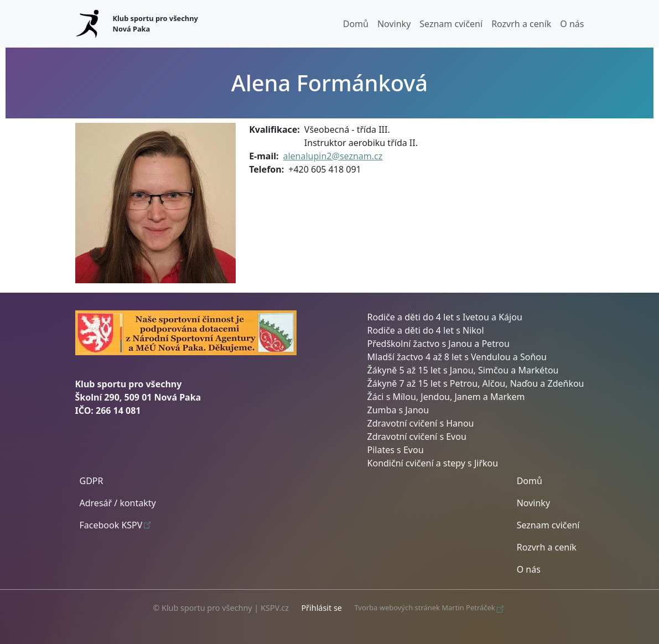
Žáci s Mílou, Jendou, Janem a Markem (446, 397)
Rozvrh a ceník (521, 24)
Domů (356, 24)
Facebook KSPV (117, 525)
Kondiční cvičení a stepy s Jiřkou (433, 463)
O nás (572, 24)
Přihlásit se (321, 608)
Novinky (394, 24)
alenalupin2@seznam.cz (333, 156)
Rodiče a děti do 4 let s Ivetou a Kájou (445, 317)
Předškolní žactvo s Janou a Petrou (439, 344)
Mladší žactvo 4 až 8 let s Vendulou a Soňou (457, 357)
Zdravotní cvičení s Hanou (421, 423)
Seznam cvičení (451, 24)
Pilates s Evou (396, 450)
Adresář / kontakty (118, 503)
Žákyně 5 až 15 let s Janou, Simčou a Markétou (463, 370)
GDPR (92, 481)
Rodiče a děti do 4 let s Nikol (426, 330)
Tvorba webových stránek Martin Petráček (430, 608)
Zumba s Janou (398, 410)
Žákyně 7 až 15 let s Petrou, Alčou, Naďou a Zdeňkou (476, 383)
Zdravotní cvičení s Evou (417, 437)
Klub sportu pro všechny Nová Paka (155, 24)
